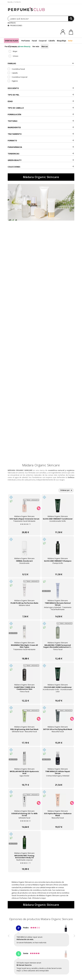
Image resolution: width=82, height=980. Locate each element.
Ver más (36, 46)
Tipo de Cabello (41, 108)
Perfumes (26, 41)
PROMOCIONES (15, 25)
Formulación (41, 114)
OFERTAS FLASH (11, 41)
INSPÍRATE (12, 23)
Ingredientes (41, 127)
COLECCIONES (41, 167)
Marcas (45, 46)
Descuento (41, 88)
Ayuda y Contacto (14, 2)
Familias (41, 63)
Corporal (43, 41)
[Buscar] (71, 19)
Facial (34, 41)
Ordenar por (66, 490)
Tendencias (41, 154)
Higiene (13, 81)
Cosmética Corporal (17, 77)
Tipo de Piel (41, 95)
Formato (41, 141)
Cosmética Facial (16, 69)
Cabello (52, 41)
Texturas (41, 121)
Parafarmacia (11, 46)
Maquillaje (61, 41)
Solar (70, 41)
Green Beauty (24, 46)
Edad (41, 101)
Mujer (13, 51)
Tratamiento (41, 134)
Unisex (14, 56)
